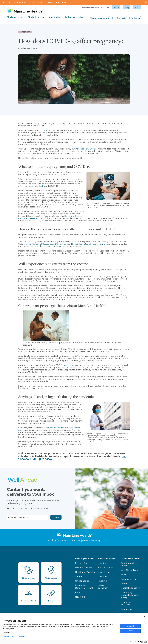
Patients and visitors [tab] (76, 17)
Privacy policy (23, 636)
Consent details (8, 636)
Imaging (102, 581)
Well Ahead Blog (129, 570)
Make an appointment (99, 18)
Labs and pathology (103, 587)
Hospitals (103, 563)
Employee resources (126, 603)
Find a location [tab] (36, 17)
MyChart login (120, 18)
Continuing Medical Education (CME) (130, 595)
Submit (51, 517)
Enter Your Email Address (14, 517)
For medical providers (90, 8)
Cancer (79, 576)
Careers (116, 8)
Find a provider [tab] (15, 17)
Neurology (81, 597)
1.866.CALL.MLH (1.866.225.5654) (80, 541)
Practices (103, 576)
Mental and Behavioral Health (84, 587)
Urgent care (104, 572)
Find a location (107, 559)
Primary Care (82, 563)
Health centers (106, 568)
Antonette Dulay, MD (86, 149)
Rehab (79, 592)
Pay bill (137, 8)
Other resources (130, 559)
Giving (126, 8)
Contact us (126, 609)
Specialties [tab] (54, 17)
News (123, 575)
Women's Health (84, 568)
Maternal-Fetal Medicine (94, 244)
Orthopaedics (82, 581)
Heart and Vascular (85, 572)
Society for (77, 244)
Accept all (130, 626)
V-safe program (69, 365)
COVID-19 (51, 130)
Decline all (130, 631)
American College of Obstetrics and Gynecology (45, 244)
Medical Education (130, 588)
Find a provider (84, 559)
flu (44, 186)
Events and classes (130, 579)
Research (105, 8)
